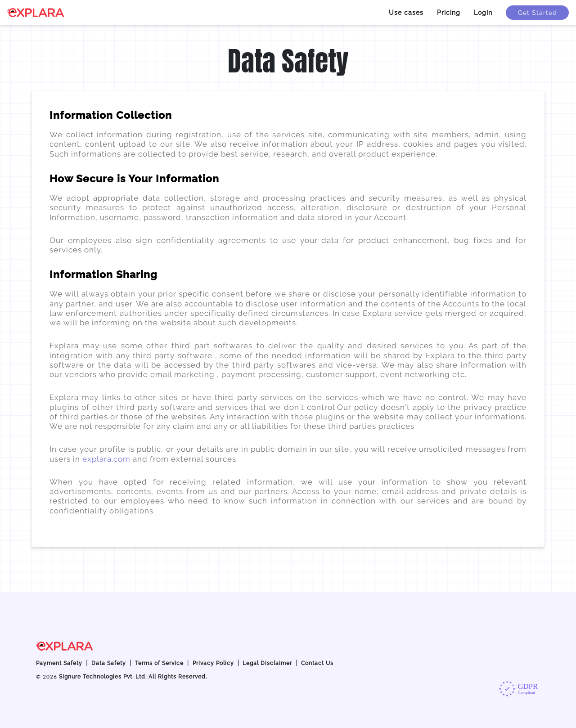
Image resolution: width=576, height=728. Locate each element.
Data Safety (109, 663)
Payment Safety (59, 663)
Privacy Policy (213, 663)
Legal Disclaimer (267, 663)
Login (483, 13)
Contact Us (317, 663)
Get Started (538, 13)
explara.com (108, 459)
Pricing (449, 13)
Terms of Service (159, 663)
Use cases (406, 13)
